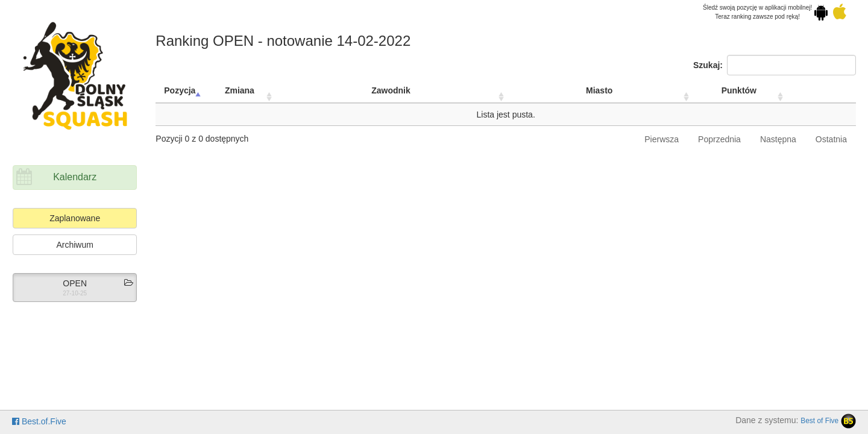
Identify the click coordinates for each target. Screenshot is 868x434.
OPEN (75, 283)
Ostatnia (831, 139)
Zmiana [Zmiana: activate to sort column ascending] (240, 90)
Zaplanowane (75, 218)
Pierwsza (662, 139)
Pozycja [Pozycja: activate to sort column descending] (180, 90)
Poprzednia (719, 139)
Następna (778, 139)
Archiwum (74, 245)
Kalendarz (75, 177)
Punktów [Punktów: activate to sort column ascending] (739, 90)
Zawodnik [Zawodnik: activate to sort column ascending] (391, 90)
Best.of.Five (39, 421)
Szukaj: (775, 65)
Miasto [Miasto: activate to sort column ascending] (599, 90)
